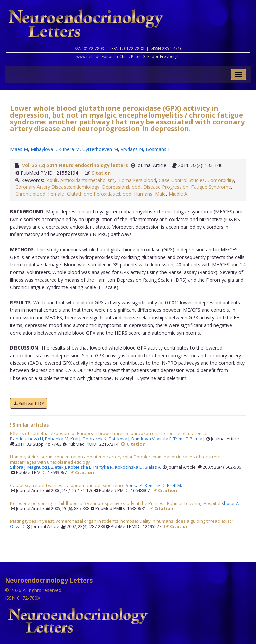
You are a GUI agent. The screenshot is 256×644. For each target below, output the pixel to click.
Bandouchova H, (28, 439)
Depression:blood (121, 187)
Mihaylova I (43, 149)
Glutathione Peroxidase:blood (99, 194)
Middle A (178, 194)
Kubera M (69, 149)
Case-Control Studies (182, 180)
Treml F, (182, 439)
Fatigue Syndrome (211, 187)
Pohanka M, (58, 439)
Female (56, 194)
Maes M (19, 149)
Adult (52, 180)
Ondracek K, (95, 439)
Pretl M (174, 486)
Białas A (153, 467)
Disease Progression (166, 187)
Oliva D (17, 527)
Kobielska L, (81, 467)
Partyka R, (104, 467)
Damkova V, (144, 439)
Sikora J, (19, 467)
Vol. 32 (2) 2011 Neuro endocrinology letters (75, 165)
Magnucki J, (39, 467)
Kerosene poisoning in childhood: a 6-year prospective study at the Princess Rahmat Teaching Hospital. (116, 504)
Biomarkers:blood (137, 180)
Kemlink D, (156, 486)
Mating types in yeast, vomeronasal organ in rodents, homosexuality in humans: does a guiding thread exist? (122, 521)
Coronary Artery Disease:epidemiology (57, 187)
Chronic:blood (30, 194)
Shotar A (230, 504)
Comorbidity (221, 180)
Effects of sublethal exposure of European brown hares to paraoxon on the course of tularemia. (109, 434)
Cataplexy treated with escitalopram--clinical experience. (68, 486)
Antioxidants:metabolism (87, 180)
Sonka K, (135, 486)
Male (160, 194)
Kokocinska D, (130, 467)
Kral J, (76, 439)
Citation (101, 173)
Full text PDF (29, 403)
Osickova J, (120, 439)
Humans (143, 194)
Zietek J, (59, 467)
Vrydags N (132, 149)
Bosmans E (158, 149)
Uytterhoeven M (100, 149)
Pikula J (197, 439)
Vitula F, (165, 439)
